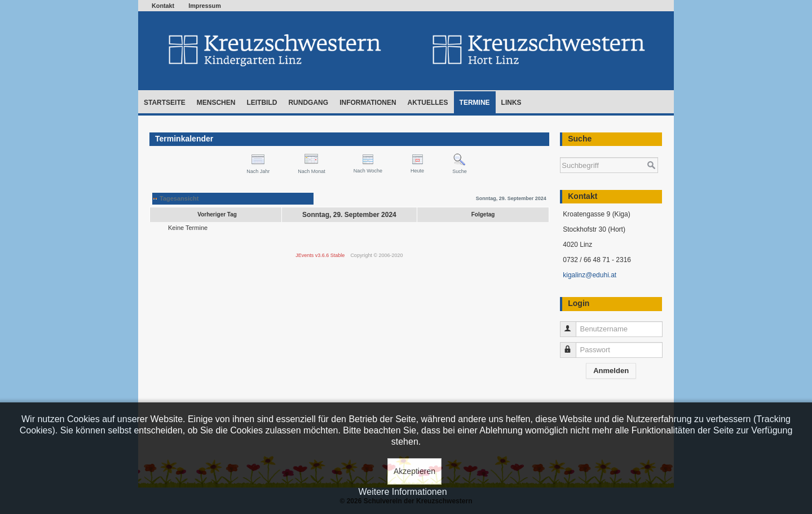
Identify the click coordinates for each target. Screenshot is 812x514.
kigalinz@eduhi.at (590, 275)
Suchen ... (560, 152)
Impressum (205, 6)
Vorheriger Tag (217, 214)
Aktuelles (428, 103)
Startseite (165, 103)
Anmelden (611, 371)
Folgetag (483, 214)
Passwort (573, 345)
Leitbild (262, 103)
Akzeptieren (414, 471)
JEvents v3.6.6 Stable (320, 255)
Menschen (216, 103)
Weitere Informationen (402, 492)
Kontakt (163, 6)
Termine (475, 103)
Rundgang (308, 103)
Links (511, 103)
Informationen (368, 103)
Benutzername (573, 324)
